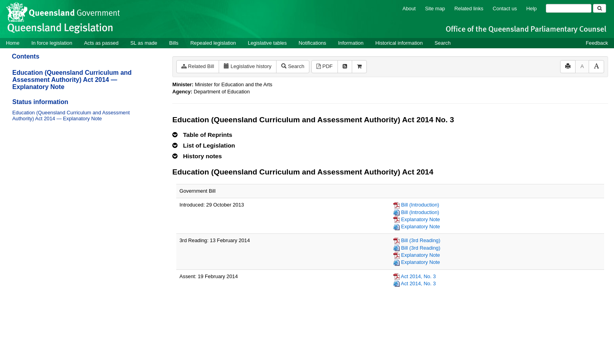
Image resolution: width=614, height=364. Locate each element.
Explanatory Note (421, 219)
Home (13, 43)
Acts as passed (101, 43)
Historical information (399, 43)
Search (443, 43)
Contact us (505, 9)
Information (351, 43)
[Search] (569, 8)
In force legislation (52, 43)
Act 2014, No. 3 (418, 276)
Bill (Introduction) (420, 205)
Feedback (597, 43)
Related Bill (198, 66)
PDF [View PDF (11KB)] (325, 66)
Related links (469, 9)
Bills (174, 43)
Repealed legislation (213, 43)
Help (532, 9)
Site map (435, 9)
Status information (40, 102)
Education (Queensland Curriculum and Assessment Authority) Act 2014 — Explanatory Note (72, 80)
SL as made (144, 43)
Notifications (313, 43)
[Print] (568, 67)
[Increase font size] (596, 67)
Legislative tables (267, 43)
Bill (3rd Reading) (421, 240)
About (409, 9)
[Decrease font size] (582, 67)
